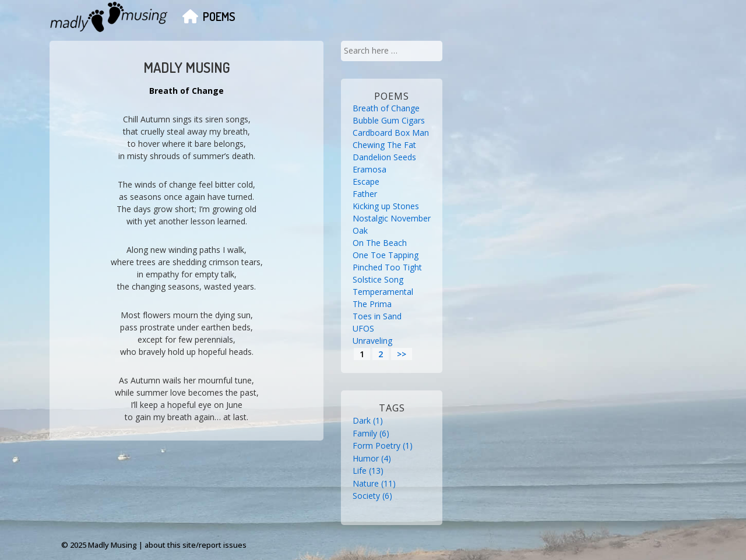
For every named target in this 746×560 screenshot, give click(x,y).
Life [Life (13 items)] (368, 471)
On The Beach (380, 243)
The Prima (372, 304)
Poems (219, 16)
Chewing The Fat (384, 145)
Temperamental (383, 292)
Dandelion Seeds (384, 157)
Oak (360, 230)
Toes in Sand (377, 316)
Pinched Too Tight (387, 267)
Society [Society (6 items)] (372, 496)
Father (365, 194)
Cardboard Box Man (391, 133)
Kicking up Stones (386, 206)
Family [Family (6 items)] (371, 433)
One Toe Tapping (386, 255)
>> (402, 354)
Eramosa (370, 169)
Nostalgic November (392, 218)
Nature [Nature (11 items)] (374, 483)
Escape (366, 182)
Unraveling (372, 341)
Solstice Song (378, 279)
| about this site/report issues (193, 545)
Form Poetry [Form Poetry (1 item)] (383, 445)
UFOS (363, 328)
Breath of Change (386, 108)
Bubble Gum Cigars (389, 120)
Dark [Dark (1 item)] (368, 420)
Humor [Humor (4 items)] (372, 458)
